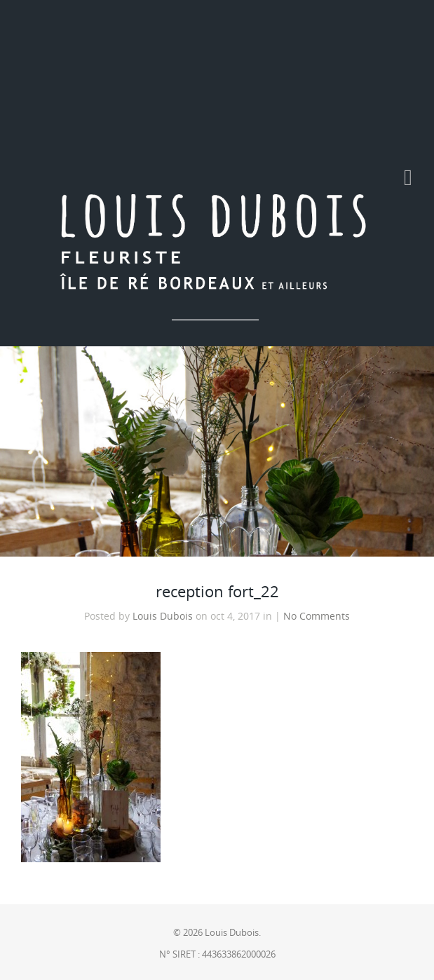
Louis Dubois (163, 616)
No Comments (317, 616)
